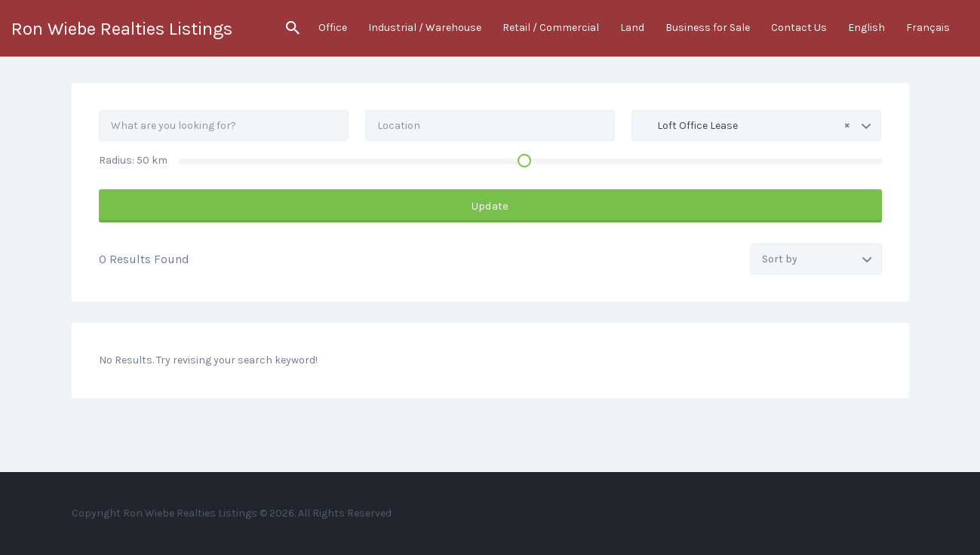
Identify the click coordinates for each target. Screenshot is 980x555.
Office (333, 28)
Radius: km (133, 160)
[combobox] (756, 126)
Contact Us (799, 28)
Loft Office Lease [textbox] (747, 125)
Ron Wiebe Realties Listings (122, 29)
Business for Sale (708, 28)
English (866, 28)
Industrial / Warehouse (425, 28)
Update (490, 206)
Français (928, 28)
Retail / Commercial (551, 28)
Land (632, 28)
